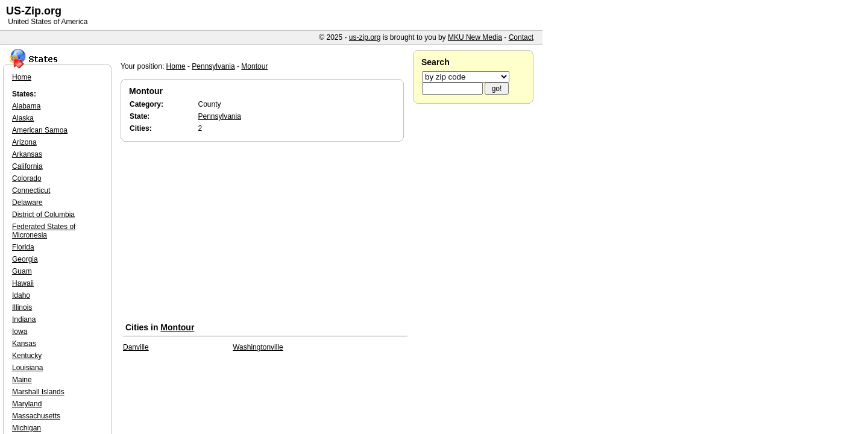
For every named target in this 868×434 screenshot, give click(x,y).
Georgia (25, 259)
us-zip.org (365, 37)
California (27, 166)
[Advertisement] (265, 234)
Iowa (20, 332)
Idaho (21, 295)
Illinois (22, 307)
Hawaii (23, 283)
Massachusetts (36, 416)
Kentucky (27, 356)
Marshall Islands (38, 392)
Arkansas (27, 154)
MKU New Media (475, 37)
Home (176, 66)
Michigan (27, 428)
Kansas (24, 344)
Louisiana (27, 368)
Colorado (27, 178)
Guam (22, 271)
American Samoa (40, 130)
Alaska (23, 118)
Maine (22, 380)
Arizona (24, 142)
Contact (521, 37)
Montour (254, 66)
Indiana (24, 319)
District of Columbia (43, 215)
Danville (136, 347)
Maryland (27, 404)
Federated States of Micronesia (44, 231)
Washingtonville (258, 347)
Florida (23, 247)
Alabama (26, 106)
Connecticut (31, 190)
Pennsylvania (213, 66)
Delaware (27, 203)
